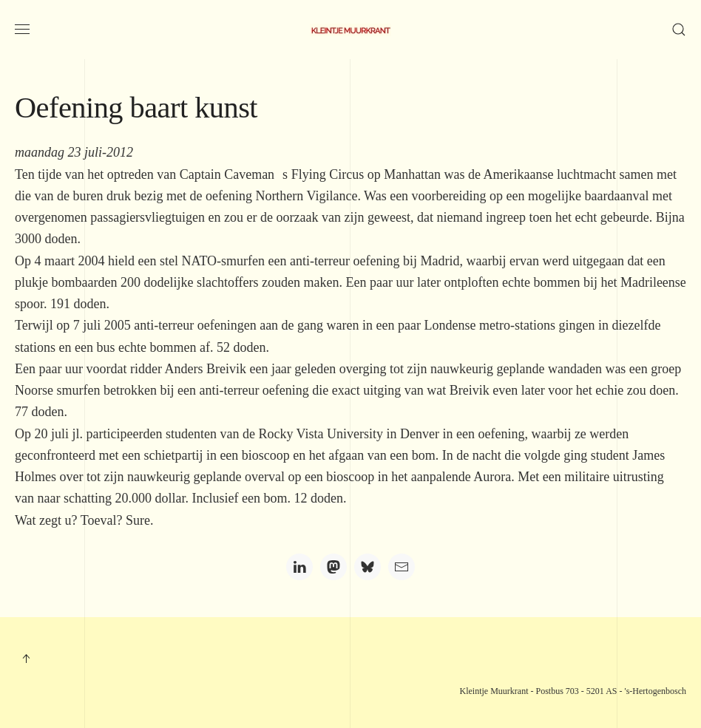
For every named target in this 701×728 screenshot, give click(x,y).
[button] (22, 30)
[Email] (402, 567)
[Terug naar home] (350, 30)
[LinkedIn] (299, 567)
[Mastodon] (333, 567)
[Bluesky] (368, 567)
